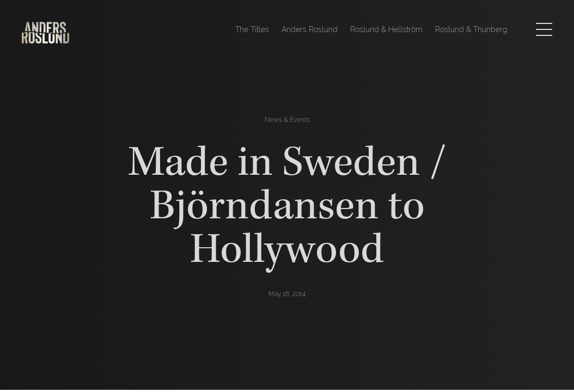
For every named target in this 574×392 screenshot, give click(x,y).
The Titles (252, 29)
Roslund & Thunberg (471, 29)
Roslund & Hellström (386, 29)
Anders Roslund (310, 29)
